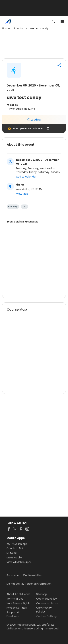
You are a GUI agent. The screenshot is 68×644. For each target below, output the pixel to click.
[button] (59, 65)
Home (6, 28)
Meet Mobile (14, 558)
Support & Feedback (13, 614)
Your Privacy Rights (18, 603)
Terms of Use (15, 599)
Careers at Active (47, 603)
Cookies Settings (47, 616)
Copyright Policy (47, 599)
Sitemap (42, 594)
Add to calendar (26, 177)
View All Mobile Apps (19, 562)
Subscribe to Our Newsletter (24, 575)
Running (19, 28)
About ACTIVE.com (18, 594)
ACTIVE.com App (17, 544)
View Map (22, 194)
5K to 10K (12, 553)
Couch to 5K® (15, 548)
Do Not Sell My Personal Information (29, 584)
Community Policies (44, 610)
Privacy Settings (17, 608)
